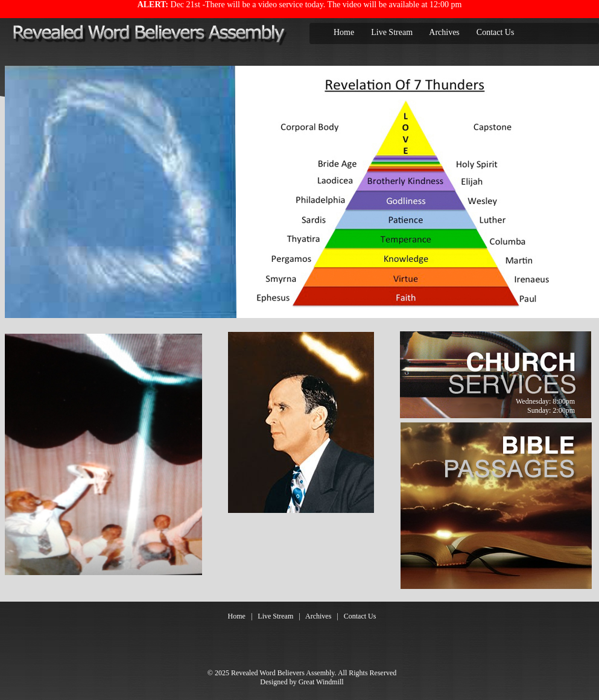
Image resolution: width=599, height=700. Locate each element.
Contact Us (496, 32)
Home (344, 32)
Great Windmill (321, 682)
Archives (444, 32)
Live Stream (392, 32)
